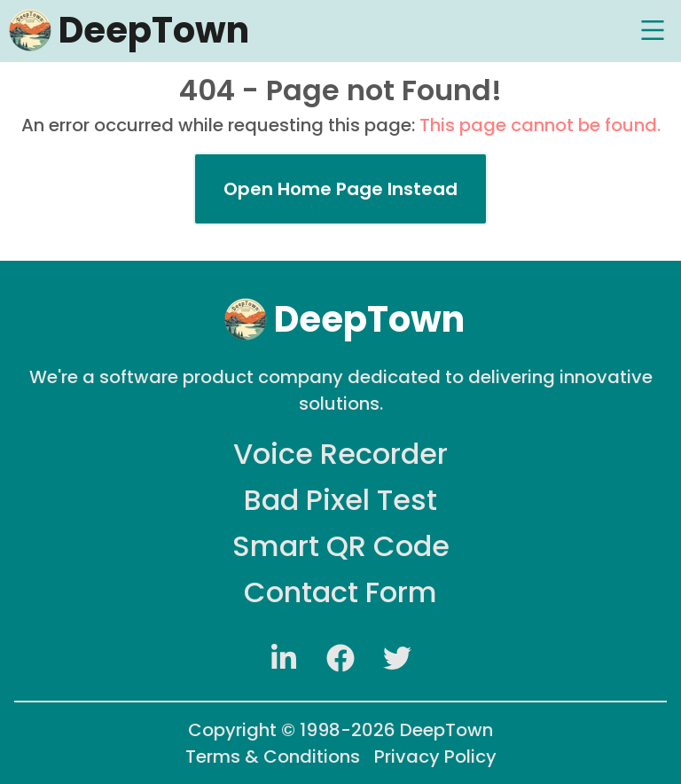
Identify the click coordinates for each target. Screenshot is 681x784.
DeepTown (446, 730)
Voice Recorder (340, 454)
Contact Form (340, 592)
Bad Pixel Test (340, 500)
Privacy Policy (435, 757)
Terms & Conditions (273, 757)
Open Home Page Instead (340, 189)
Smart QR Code (341, 546)
